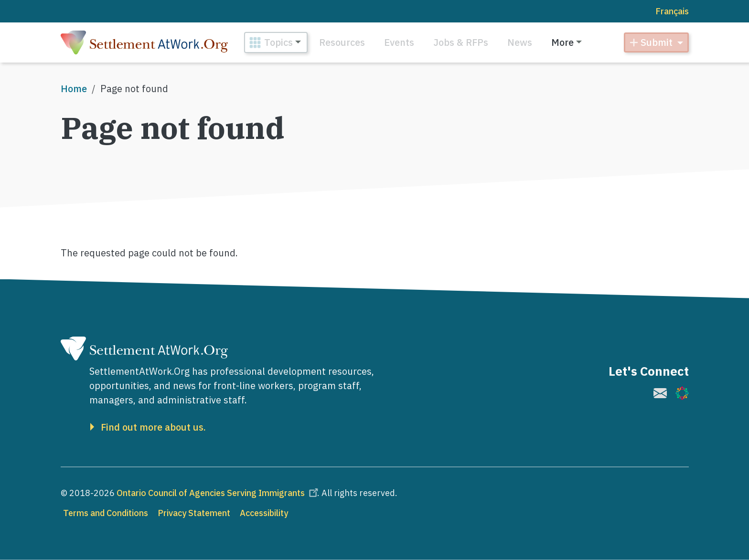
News (520, 42)
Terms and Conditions (106, 513)
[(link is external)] (660, 393)
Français (672, 11)
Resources (342, 42)
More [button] (562, 42)
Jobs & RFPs (461, 42)
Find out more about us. (153, 427)
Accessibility (264, 513)
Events (399, 42)
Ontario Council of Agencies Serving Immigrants (219, 493)
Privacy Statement (194, 513)
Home (74, 89)
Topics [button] (278, 42)
